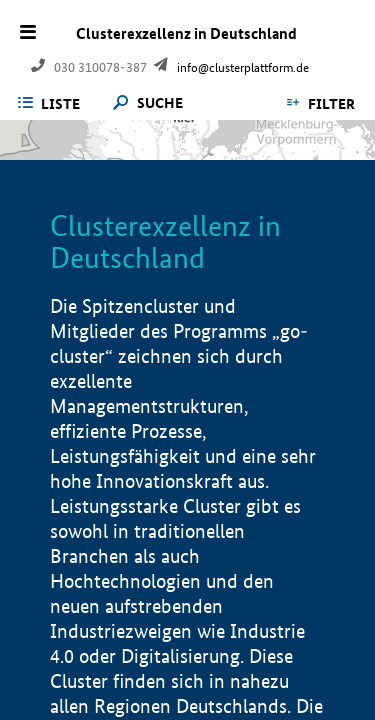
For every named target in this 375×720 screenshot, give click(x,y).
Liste (60, 104)
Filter (331, 104)
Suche (160, 103)
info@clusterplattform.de (243, 67)
